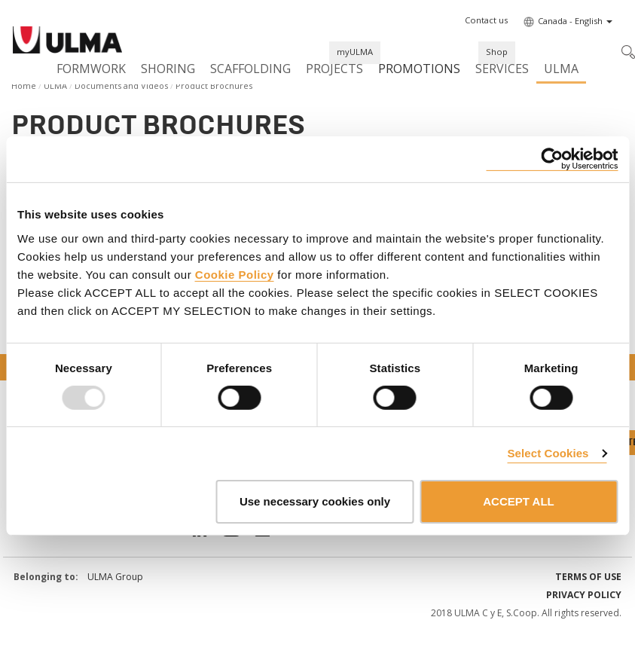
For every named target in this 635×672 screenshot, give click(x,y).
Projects (334, 69)
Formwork (91, 69)
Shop (497, 52)
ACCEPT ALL (518, 501)
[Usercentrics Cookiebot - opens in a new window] (552, 159)
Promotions (419, 69)
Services (502, 69)
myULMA (355, 52)
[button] (486, 20)
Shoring (168, 69)
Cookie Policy (235, 274)
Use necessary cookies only (315, 501)
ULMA (561, 69)
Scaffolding (250, 69)
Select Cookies (548, 453)
